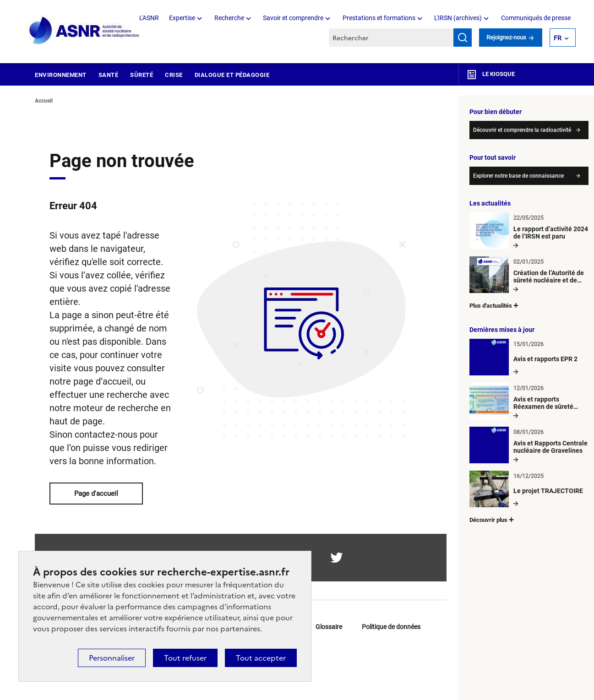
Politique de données (391, 627)
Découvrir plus (492, 519)
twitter (337, 558)
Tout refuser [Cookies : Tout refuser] (185, 658)
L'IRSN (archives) (462, 18)
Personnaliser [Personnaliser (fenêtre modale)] (112, 658)
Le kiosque (490, 74)
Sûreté (142, 75)
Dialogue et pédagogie (232, 75)
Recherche (234, 18)
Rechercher (463, 38)
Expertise (186, 18)
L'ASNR (149, 18)
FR (562, 38)
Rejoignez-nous (511, 37)
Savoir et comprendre (297, 18)
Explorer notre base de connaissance (518, 176)
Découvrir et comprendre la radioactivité (522, 130)
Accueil (44, 101)
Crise (174, 75)
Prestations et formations (383, 18)
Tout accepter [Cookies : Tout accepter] (261, 658)
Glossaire (329, 627)
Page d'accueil (96, 494)
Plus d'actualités (495, 305)
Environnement (61, 75)
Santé (109, 75)
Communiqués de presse (536, 18)
